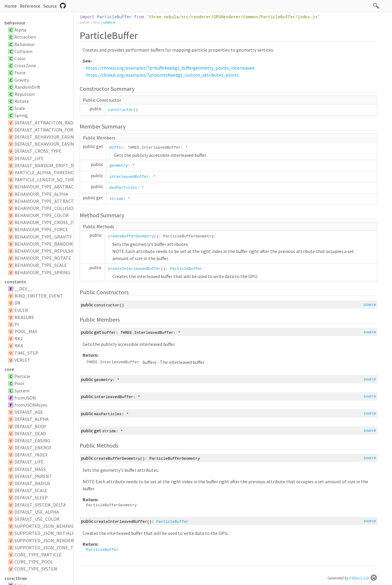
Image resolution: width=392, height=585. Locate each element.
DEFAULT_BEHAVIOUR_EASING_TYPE (52, 144)
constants (15, 282)
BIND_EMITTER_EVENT (39, 296)
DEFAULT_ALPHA (32, 419)
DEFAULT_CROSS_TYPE (38, 151)
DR (17, 303)
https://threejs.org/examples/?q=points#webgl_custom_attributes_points (162, 75)
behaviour (15, 23)
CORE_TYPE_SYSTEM (36, 569)
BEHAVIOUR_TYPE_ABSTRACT (45, 187)
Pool (19, 383)
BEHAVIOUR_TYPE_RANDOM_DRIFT (51, 244)
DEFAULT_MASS (30, 469)
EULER (21, 310)
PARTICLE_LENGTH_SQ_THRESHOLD (53, 180)
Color (20, 58)
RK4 (19, 346)
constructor (121, 110)
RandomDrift (27, 87)
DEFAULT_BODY (30, 426)
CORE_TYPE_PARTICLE (38, 555)
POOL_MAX (26, 331)
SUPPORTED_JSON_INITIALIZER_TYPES (56, 533)
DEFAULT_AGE (29, 412)
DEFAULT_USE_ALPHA (37, 512)
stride (116, 199)
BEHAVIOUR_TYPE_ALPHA (41, 194)
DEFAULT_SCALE (31, 490)
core (9, 369)
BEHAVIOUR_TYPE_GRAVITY (43, 237)
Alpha (20, 30)
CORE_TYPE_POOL (34, 562)
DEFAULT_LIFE (29, 158)
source (109, 22)
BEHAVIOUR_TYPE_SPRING (42, 272)
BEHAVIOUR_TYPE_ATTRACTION (48, 201)
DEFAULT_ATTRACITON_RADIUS (47, 123)
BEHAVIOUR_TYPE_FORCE (41, 229)
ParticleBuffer (186, 269)
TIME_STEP (26, 353)
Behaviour (25, 44)
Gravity (22, 80)
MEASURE (24, 317)
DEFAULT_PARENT (33, 476)
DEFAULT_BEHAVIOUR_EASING (46, 137)
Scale (20, 108)
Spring (21, 115)
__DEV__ (23, 289)
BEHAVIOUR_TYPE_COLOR (42, 215)
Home (11, 6)
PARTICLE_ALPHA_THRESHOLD (47, 172)
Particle (22, 376)
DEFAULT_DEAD (30, 433)
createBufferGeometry (131, 236)
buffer (116, 148)
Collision (23, 51)
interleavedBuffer (129, 177)
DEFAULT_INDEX (31, 455)
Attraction (25, 37)
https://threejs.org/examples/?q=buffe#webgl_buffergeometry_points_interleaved (170, 68)
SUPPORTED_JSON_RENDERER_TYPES (55, 540)
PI (17, 324)
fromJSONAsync (31, 405)
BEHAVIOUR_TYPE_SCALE (41, 265)
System (22, 391)
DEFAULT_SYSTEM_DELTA (40, 505)
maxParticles (123, 188)
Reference (30, 6)
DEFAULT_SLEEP (31, 497)
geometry (119, 166)
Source (50, 6)
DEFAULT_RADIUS (32, 483)
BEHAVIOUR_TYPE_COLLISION (46, 208)
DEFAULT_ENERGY (33, 448)
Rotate (22, 101)
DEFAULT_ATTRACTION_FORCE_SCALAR (55, 130)
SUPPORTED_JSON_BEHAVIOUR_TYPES (55, 526)
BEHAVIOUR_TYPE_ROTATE (43, 258)
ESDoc (363, 578)
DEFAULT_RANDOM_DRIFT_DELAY (49, 165)
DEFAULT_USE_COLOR (37, 519)
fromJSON (25, 398)
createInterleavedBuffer (134, 269)
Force (20, 73)
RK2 (19, 338)
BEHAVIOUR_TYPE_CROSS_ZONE (48, 222)
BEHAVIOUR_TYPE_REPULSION (46, 251)
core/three (16, 578)
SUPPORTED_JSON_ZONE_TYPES (49, 548)
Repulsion (25, 94)
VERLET (22, 360)
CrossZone (25, 65)
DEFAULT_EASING (32, 441)
